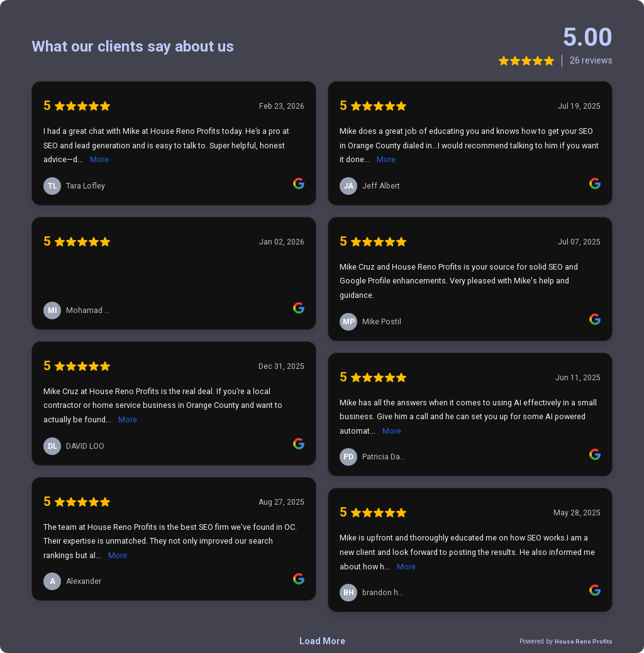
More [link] (99, 159)
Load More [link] (322, 641)
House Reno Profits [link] (584, 641)
